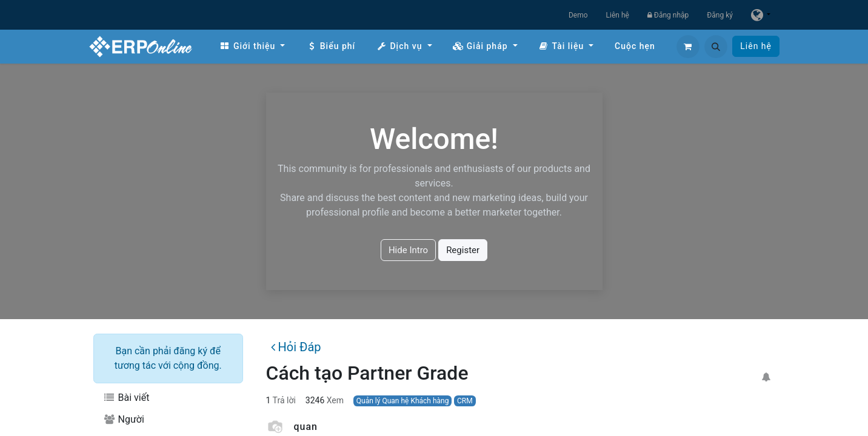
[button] (716, 47)
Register (463, 250)
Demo (578, 15)
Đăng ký (720, 15)
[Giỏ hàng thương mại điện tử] (688, 47)
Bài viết (126, 398)
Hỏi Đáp (296, 347)
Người (124, 419)
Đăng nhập (668, 15)
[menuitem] (252, 46)
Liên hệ (618, 15)
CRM (465, 401)
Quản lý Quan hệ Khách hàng (403, 401)
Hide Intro (408, 250)
